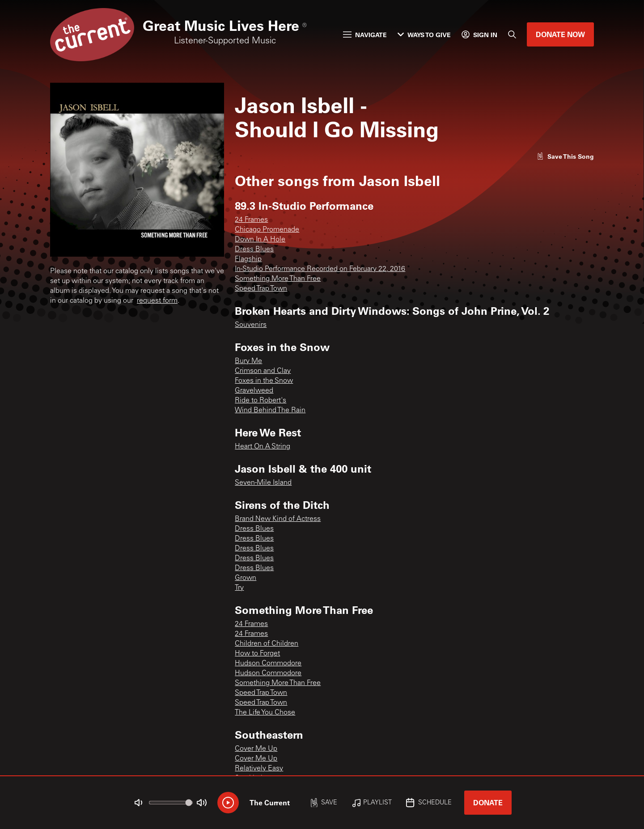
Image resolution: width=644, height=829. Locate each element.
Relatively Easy (259, 769)
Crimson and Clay (263, 371)
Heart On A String (263, 447)
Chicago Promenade (267, 230)
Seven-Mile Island (263, 483)
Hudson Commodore (268, 664)
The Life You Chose (265, 713)
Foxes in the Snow (264, 381)
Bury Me (248, 361)
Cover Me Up (256, 749)
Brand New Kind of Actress (278, 519)
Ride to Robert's (261, 401)
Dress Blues (254, 250)
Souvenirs (251, 325)
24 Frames (251, 220)
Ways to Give (424, 35)
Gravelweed (254, 391)
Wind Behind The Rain (270, 410)
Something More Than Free (278, 279)
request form (157, 301)
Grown (246, 578)
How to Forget (257, 654)
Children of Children (267, 644)
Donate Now (560, 34)
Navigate (365, 35)
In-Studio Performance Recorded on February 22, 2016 (320, 269)
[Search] (512, 34)
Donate (488, 802)
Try (239, 588)
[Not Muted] (139, 803)
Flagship (248, 259)
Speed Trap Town (261, 289)
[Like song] (565, 156)
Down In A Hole (260, 240)
